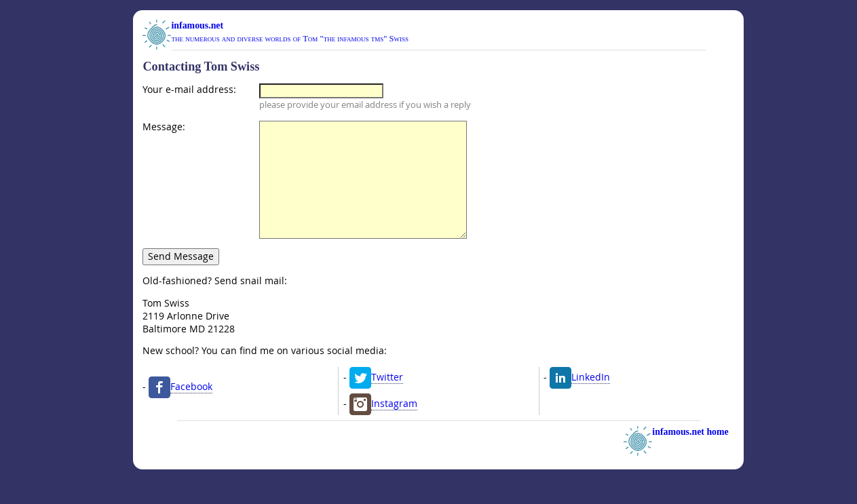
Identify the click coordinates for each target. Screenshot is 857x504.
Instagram (394, 428)
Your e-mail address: (189, 90)
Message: (164, 127)
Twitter (387, 401)
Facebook (191, 411)
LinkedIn (591, 401)
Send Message (181, 280)
